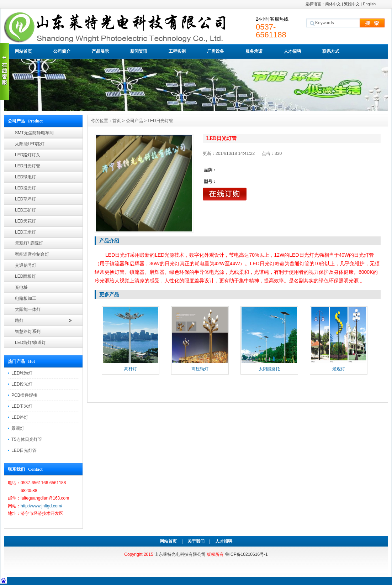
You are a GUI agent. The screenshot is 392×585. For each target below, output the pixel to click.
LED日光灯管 (28, 166)
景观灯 (18, 428)
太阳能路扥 (269, 369)
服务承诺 (254, 51)
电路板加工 (26, 298)
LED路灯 (20, 417)
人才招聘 (292, 51)
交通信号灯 (26, 265)
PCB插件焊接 (24, 395)
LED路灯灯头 (28, 155)
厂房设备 (216, 51)
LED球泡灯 (25, 177)
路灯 (19, 320)
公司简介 (62, 51)
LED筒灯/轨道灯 (30, 343)
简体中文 (333, 4)
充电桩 (21, 287)
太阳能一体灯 (28, 309)
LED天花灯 (25, 221)
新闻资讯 (139, 51)
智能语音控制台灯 (32, 254)
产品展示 (100, 51)
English (369, 4)
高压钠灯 (200, 369)
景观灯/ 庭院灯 (29, 243)
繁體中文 (352, 4)
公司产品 (134, 121)
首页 (117, 121)
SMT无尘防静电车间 (34, 133)
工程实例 (177, 51)
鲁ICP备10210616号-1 (247, 554)
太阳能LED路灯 (30, 144)
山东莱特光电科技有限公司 (180, 554)
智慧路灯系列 (28, 331)
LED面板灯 (25, 276)
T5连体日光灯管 (27, 439)
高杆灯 (131, 369)
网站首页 (23, 51)
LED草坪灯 (25, 199)
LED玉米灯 (25, 232)
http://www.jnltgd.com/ (41, 506)
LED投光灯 (25, 188)
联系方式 (331, 51)
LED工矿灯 (25, 210)
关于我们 (196, 541)
